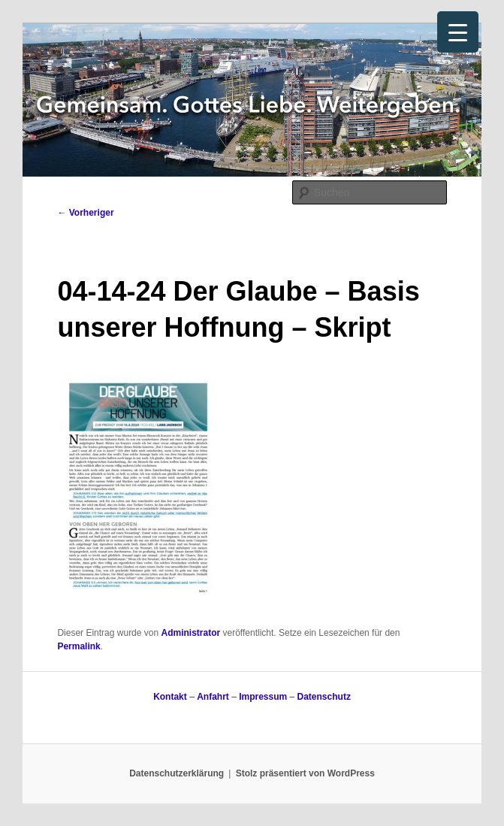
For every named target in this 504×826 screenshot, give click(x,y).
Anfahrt (213, 697)
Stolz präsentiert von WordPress (305, 773)
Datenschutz (324, 697)
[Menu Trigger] (458, 32)
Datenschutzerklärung (177, 773)
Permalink (78, 646)
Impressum (263, 697)
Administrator (191, 633)
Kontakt (170, 697)
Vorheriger (85, 213)
